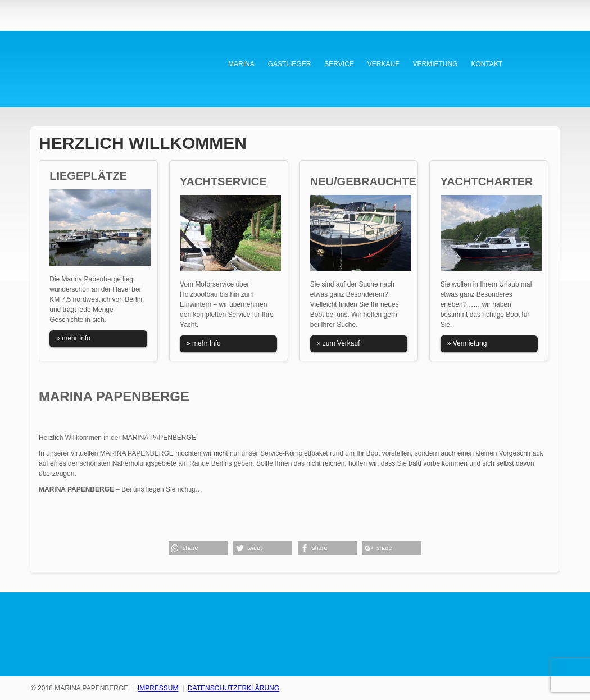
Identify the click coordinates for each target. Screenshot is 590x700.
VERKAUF (383, 64)
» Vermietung (467, 343)
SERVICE (339, 64)
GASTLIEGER (290, 64)
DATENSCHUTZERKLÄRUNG (233, 688)
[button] (198, 548)
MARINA (241, 64)
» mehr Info (73, 338)
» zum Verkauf (339, 343)
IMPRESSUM (158, 688)
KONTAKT (487, 64)
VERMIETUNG (435, 64)
